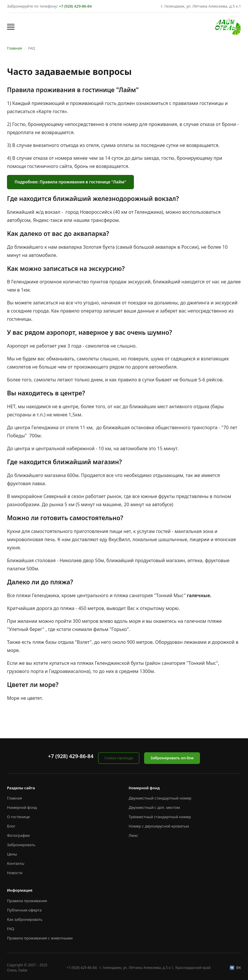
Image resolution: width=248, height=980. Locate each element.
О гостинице (18, 817)
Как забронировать (25, 919)
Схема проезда (119, 758)
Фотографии (18, 835)
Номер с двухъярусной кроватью (159, 826)
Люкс (133, 835)
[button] (11, 27)
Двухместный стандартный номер (160, 798)
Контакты (16, 863)
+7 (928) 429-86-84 (75, 6)
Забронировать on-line (172, 758)
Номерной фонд (22, 807)
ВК (235, 967)
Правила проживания (27, 901)
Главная (14, 48)
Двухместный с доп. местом (154, 807)
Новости (15, 873)
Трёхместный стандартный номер (160, 817)
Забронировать (21, 845)
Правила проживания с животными (40, 938)
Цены (12, 854)
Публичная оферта (24, 910)
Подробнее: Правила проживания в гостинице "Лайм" (70, 182)
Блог (11, 826)
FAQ (11, 929)
